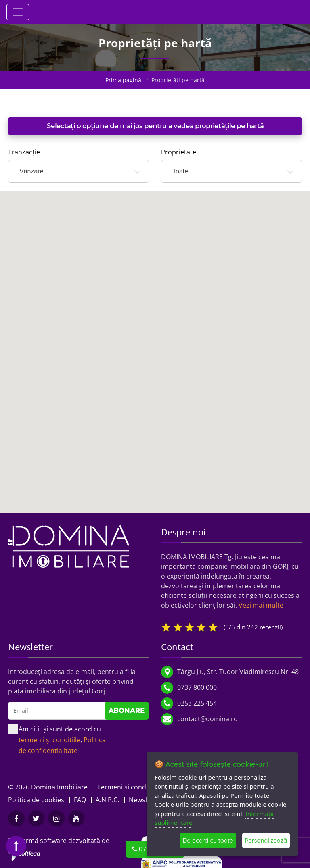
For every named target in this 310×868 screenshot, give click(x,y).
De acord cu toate (208, 840)
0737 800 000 (197, 687)
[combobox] (79, 171)
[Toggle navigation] (18, 12)
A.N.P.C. (107, 800)
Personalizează (266, 840)
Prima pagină (123, 80)
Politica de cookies (36, 800)
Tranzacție (24, 152)
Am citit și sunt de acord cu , (57, 739)
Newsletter (145, 800)
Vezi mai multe (261, 605)
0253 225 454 (197, 703)
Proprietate (179, 152)
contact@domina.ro (207, 719)
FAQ (80, 800)
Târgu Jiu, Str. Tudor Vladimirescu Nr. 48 (238, 672)
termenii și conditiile (49, 740)
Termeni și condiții (125, 787)
